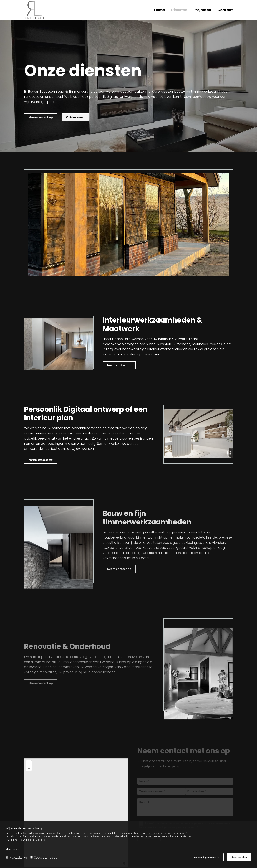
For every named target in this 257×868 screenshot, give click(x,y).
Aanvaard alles (239, 857)
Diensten (179, 10)
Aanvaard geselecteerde (207, 857)
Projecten (202, 10)
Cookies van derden (44, 858)
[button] (41, 117)
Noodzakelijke (16, 858)
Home (160, 10)
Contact (225, 10)
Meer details (13, 849)
